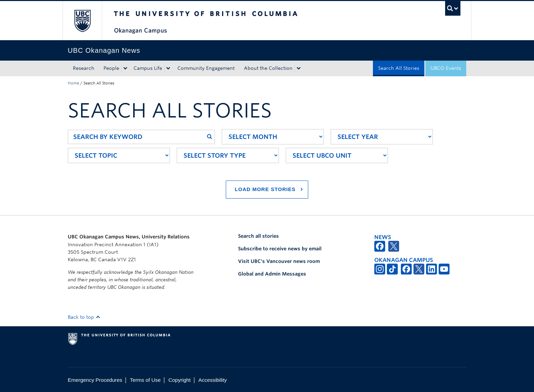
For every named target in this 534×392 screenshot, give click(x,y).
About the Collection (268, 68)
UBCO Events (446, 68)
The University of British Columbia (82, 21)
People (111, 68)
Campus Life (148, 68)
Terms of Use (145, 380)
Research (84, 68)
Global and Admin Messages (272, 274)
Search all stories (258, 236)
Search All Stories (399, 68)
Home (73, 83)
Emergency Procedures (95, 380)
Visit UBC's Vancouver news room (279, 261)
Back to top (84, 317)
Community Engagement (206, 68)
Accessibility (213, 380)
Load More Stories (265, 189)
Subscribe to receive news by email (280, 249)
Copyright (179, 380)
